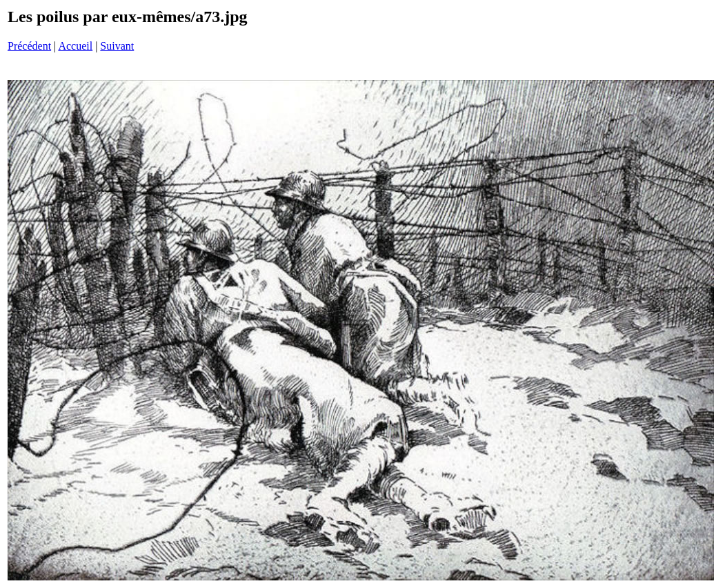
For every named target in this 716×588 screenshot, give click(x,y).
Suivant (117, 46)
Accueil (75, 46)
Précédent (29, 46)
